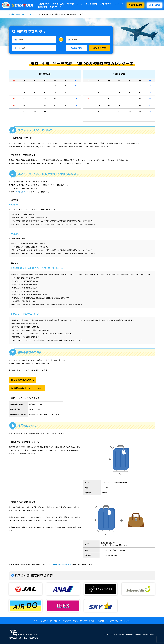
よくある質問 (91, 4)
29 (45, 112)
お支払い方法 (58, 4)
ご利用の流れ (44, 4)
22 (45, 105)
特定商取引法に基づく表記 (108, 621)
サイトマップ (125, 621)
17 (65, 99)
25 (76, 105)
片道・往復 (78, 48)
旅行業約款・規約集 (70, 621)
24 (65, 105)
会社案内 (44, 621)
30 (55, 112)
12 (14, 99)
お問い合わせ (106, 4)
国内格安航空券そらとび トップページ (23, 14)
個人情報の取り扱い (88, 621)
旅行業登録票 (55, 621)
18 (76, 99)
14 (35, 99)
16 (55, 99)
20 (24, 105)
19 (14, 105)
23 (55, 105)
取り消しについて (75, 4)
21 (35, 105)
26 (14, 112)
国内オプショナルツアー (50, 7)
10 (65, 92)
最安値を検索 (99, 48)
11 (76, 92)
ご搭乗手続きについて (23, 380)
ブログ (119, 4)
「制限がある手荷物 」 (62, 564)
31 (88, 118)
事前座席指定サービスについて (27, 388)
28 (35, 112)
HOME (36, 621)
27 (24, 112)
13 (24, 99)
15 (45, 99)
